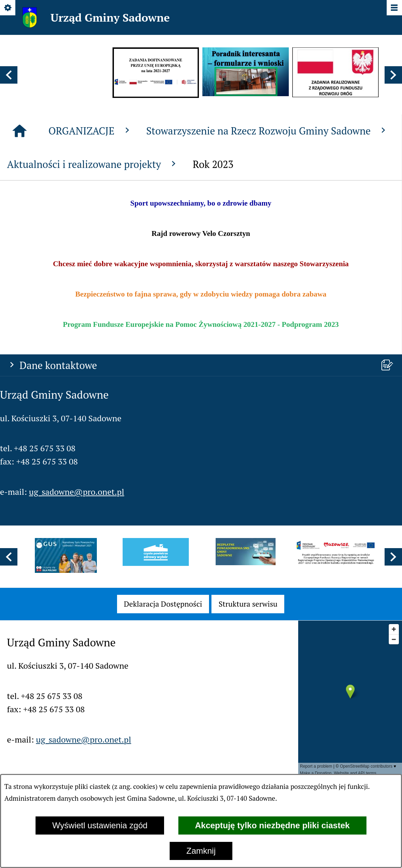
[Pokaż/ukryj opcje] (8, 8)
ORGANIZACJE (90, 302)
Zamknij (201, 851)
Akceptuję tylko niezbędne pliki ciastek (272, 825)
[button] (9, 75)
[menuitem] (163, 604)
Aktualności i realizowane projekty (93, 335)
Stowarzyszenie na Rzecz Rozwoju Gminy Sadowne (267, 302)
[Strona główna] (20, 302)
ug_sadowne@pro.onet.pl (76, 252)
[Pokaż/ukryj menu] (394, 8)
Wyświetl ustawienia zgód (100, 825)
